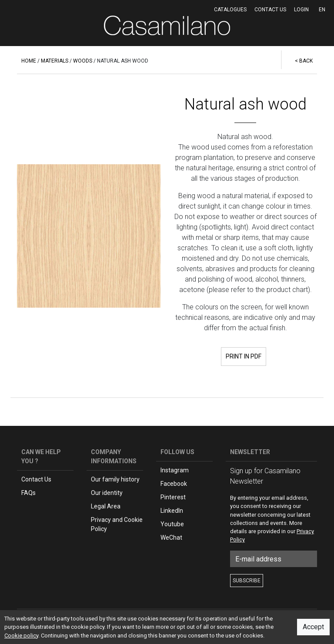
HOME (29, 61)
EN (322, 10)
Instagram (175, 470)
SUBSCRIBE (247, 581)
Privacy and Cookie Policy (117, 524)
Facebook (174, 484)
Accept (313, 627)
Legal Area (106, 506)
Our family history (115, 479)
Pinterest (173, 497)
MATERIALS (55, 61)
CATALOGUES (230, 10)
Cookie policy (21, 636)
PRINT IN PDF (244, 356)
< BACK (304, 61)
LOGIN (301, 10)
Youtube (172, 524)
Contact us (270, 10)
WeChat (171, 538)
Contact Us (36, 479)
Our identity (107, 493)
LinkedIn (172, 511)
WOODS (83, 61)
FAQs (28, 493)
